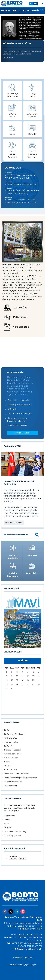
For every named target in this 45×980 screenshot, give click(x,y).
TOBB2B (13, 856)
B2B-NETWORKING (17, 425)
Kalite (6, 824)
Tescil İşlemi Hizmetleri (19, 400)
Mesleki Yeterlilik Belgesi (20, 414)
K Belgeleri (13, 409)
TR (31, 4)
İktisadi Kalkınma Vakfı (13, 782)
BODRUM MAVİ (11, 589)
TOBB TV (8, 746)
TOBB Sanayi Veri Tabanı (14, 734)
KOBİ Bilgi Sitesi (11, 738)
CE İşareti (8, 828)
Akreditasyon (9, 816)
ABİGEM (8, 766)
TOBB (6, 730)
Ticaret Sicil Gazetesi (12, 750)
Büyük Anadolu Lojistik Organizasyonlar (20, 778)
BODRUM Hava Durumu (22, 349)
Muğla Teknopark (11, 758)
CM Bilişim (32, 965)
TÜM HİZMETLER (22, 433)
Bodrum (5, 11)
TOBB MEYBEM (11, 770)
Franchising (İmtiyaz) (13, 836)
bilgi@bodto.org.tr (33, 949)
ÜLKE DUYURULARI (18, 859)
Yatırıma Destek (11, 786)
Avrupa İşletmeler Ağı (13, 754)
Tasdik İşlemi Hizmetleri (19, 405)
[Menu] (42, 4)
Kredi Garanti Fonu (12, 742)
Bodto (16, 11)
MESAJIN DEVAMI (14, 523)
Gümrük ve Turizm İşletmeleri (16, 774)
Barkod (7, 820)
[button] (21, 646)
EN (35, 4)
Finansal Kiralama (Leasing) (15, 832)
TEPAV (7, 762)
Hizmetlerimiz (31, 11)
